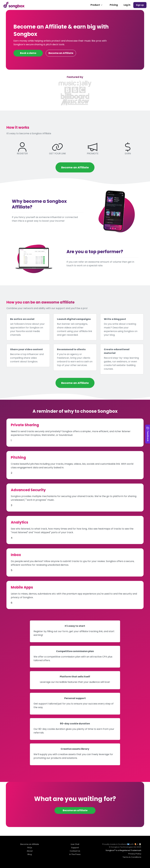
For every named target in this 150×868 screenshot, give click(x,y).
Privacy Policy (135, 854)
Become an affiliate (75, 810)
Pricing (114, 5)
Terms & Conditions (132, 857)
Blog (30, 854)
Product (97, 5)
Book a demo (28, 53)
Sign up (140, 5)
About (30, 851)
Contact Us (75, 851)
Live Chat (75, 844)
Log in (127, 5)
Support (75, 848)
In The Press (75, 854)
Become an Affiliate (61, 53)
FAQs (30, 848)
